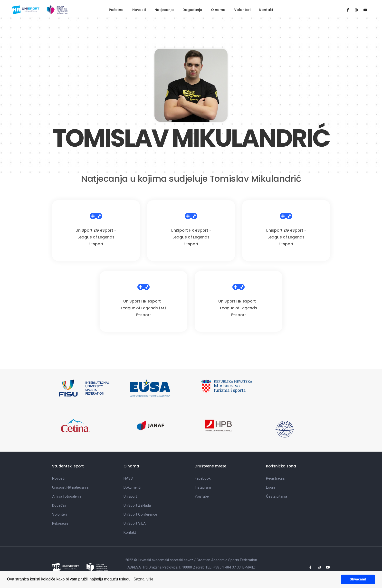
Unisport (130, 496)
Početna (116, 10)
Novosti (139, 10)
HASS (128, 478)
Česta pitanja (277, 496)
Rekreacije (60, 523)
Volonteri (242, 10)
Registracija (275, 478)
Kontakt (266, 10)
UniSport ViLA (135, 523)
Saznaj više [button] (143, 579)
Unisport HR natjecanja (70, 487)
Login (270, 487)
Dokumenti (132, 487)
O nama (218, 10)
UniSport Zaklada (137, 505)
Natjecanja (164, 10)
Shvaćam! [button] (358, 579)
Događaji (59, 505)
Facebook (203, 478)
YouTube (202, 496)
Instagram (203, 487)
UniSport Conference (140, 514)
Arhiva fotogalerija (67, 496)
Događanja (192, 10)
